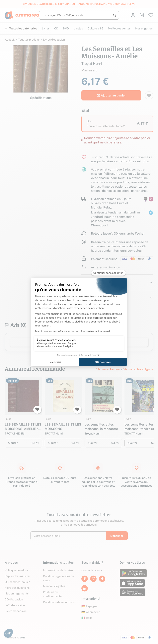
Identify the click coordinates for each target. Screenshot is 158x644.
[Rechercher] (79, 15)
